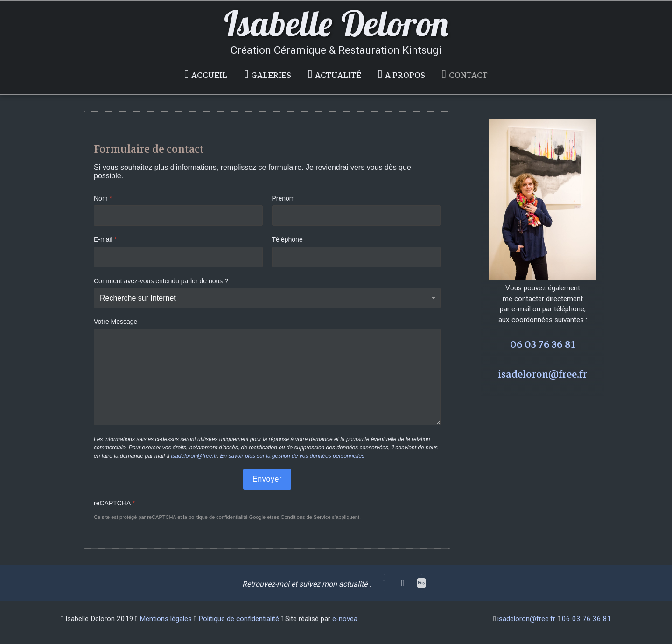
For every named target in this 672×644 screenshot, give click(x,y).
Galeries (271, 75)
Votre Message (115, 322)
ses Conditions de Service (301, 518)
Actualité (338, 75)
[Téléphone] (357, 257)
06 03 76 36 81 (543, 344)
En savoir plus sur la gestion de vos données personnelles (293, 456)
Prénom (283, 198)
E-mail (105, 240)
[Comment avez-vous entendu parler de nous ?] (267, 298)
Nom (103, 198)
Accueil (209, 75)
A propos (405, 75)
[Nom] (178, 216)
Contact (468, 75)
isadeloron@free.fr (194, 456)
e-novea (345, 619)
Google (257, 518)
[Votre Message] (267, 377)
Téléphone (287, 240)
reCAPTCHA (114, 503)
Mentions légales (166, 619)
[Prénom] (357, 216)
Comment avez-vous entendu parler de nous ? (161, 281)
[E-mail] (178, 257)
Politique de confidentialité (239, 619)
